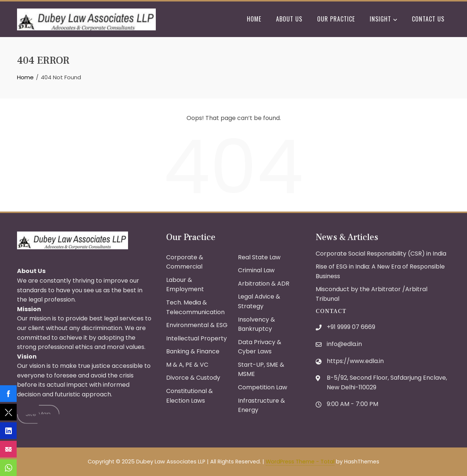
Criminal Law (256, 270)
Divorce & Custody (193, 378)
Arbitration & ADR (264, 284)
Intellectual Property (196, 338)
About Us (289, 19)
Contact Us (428, 19)
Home (254, 19)
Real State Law (259, 257)
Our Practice (336, 19)
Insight (383, 20)
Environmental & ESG (197, 325)
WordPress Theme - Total (300, 462)
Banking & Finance (193, 351)
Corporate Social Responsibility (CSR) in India (381, 254)
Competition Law (263, 387)
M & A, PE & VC (187, 365)
